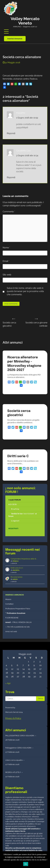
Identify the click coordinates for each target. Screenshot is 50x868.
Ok (26, 864)
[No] (47, 860)
